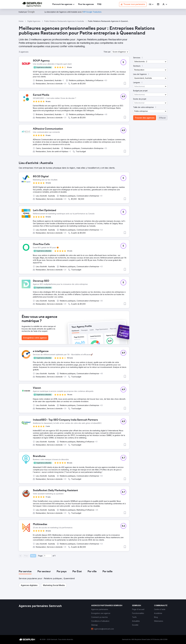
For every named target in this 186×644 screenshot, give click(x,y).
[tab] (25, 572)
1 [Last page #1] (55, 556)
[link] (86, 4)
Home (21, 21)
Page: (40, 556)
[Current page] (47, 556)
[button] (151, 4)
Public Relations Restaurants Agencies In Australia (64, 21)
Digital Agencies (34, 21)
